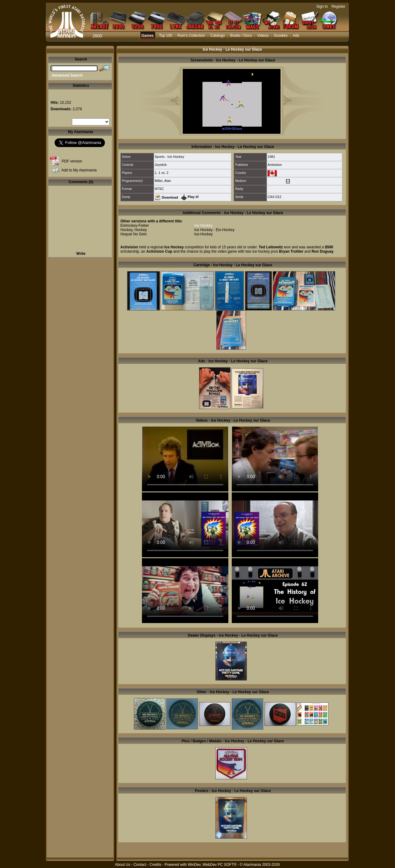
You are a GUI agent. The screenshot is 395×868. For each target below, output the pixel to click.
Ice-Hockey (203, 234)
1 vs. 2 (163, 173)
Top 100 (166, 36)
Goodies (281, 36)
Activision (275, 165)
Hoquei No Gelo (133, 234)
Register (338, 6)
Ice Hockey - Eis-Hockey (214, 230)
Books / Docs (241, 36)
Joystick (161, 165)
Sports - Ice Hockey (169, 157)
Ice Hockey (203, 225)
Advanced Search (67, 75)
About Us (122, 865)
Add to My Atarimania (79, 170)
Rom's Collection (191, 36)
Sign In (322, 6)
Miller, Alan (163, 181)
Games (148, 36)
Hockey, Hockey (134, 230)
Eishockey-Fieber (135, 225)
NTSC (159, 189)
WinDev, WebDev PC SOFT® (212, 865)
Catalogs (217, 36)
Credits (155, 865)
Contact (140, 865)
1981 (271, 157)
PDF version (72, 161)
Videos (263, 36)
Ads (296, 36)
